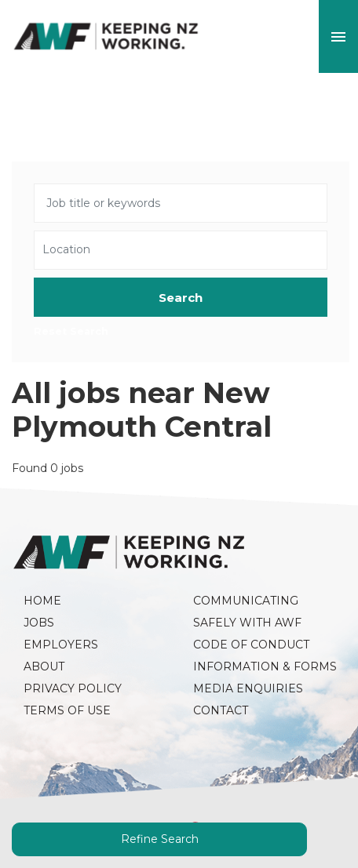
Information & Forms (265, 666)
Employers (61, 645)
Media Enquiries (248, 688)
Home (42, 601)
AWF (106, 36)
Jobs (39, 623)
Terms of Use (67, 710)
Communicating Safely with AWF (247, 612)
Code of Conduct (251, 645)
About (44, 666)
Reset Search (71, 332)
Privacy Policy (73, 688)
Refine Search (160, 839)
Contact (221, 710)
